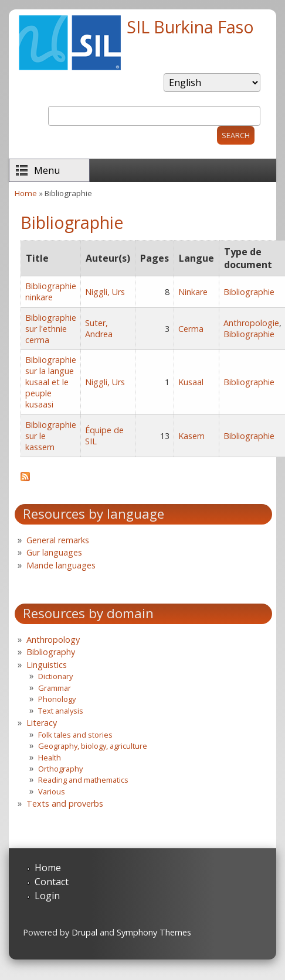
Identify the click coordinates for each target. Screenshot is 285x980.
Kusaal (191, 382)
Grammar (55, 688)
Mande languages (61, 565)
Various (52, 791)
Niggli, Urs (105, 292)
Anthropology (53, 640)
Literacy (42, 723)
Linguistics (47, 665)
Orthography (60, 769)
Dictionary (55, 676)
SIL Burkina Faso (190, 27)
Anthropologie (251, 323)
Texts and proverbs (65, 803)
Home (26, 193)
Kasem (191, 436)
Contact (52, 882)
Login (47, 896)
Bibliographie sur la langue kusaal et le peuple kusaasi (51, 382)
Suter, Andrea (99, 328)
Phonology (57, 699)
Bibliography (51, 652)
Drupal (84, 932)
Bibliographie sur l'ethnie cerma (51, 329)
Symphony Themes (154, 932)
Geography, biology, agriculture (93, 746)
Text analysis (61, 711)
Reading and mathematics (83, 780)
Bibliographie (249, 292)
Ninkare (193, 292)
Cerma (191, 329)
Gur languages (54, 552)
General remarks (58, 540)
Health (50, 758)
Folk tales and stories (75, 735)
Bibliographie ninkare (51, 292)
